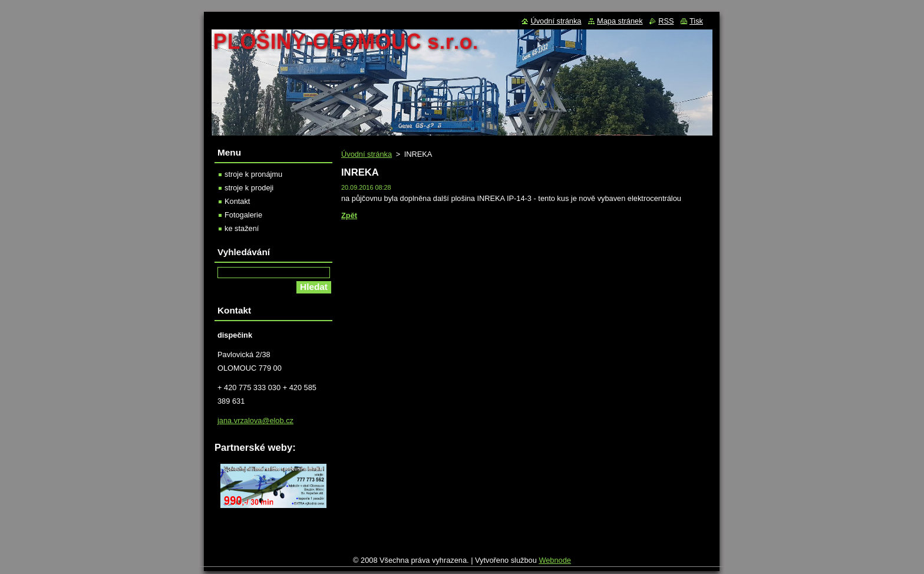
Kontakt (237, 201)
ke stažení (242, 228)
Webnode (555, 563)
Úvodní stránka (367, 154)
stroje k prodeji (249, 188)
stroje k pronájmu (253, 174)
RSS (666, 21)
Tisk (696, 21)
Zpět (349, 215)
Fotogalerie (243, 215)
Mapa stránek (620, 21)
